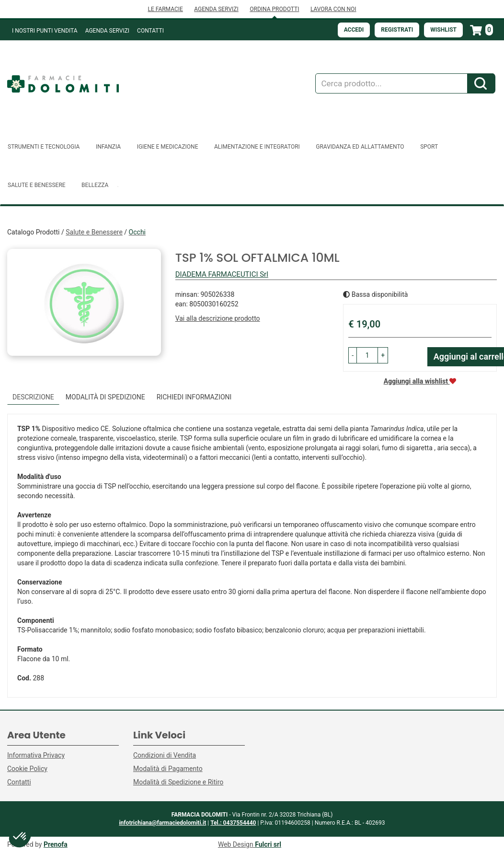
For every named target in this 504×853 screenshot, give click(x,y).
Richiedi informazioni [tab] (194, 397)
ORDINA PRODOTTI (274, 9)
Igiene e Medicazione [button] (168, 147)
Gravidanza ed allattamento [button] (360, 147)
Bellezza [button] (95, 185)
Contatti (150, 31)
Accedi (354, 30)
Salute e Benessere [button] (37, 185)
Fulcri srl (268, 844)
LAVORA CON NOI (333, 9)
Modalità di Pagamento (168, 769)
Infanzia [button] (108, 147)
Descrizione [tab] (33, 397)
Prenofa (56, 844)
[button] (353, 355)
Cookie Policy (27, 769)
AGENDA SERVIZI (216, 9)
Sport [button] (429, 147)
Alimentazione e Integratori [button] (257, 147)
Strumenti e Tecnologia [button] (44, 147)
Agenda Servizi (107, 31)
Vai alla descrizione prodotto (218, 318)
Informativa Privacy (36, 755)
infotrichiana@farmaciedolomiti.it (162, 823)
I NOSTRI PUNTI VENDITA (45, 31)
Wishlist (443, 30)
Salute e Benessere (94, 232)
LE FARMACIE (165, 9)
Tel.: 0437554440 (233, 823)
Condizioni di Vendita (165, 755)
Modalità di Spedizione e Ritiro (178, 782)
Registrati (397, 30)
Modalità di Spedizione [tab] (105, 397)
